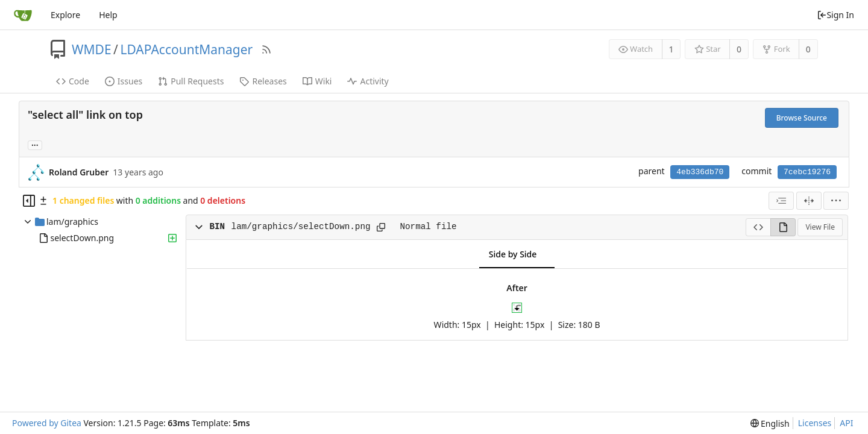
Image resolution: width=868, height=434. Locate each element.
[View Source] (758, 227)
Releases (263, 81)
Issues (124, 81)
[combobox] (781, 201)
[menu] (836, 201)
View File (820, 227)
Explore (65, 15)
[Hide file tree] (29, 201)
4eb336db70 (700, 172)
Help (108, 15)
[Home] (23, 15)
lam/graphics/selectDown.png (301, 227)
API (846, 423)
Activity (368, 81)
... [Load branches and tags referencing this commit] (35, 144)
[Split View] (809, 201)
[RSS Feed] (266, 49)
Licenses (815, 423)
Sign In (835, 15)
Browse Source (802, 118)
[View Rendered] (783, 227)
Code (73, 81)
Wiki (317, 81)
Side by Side (513, 254)
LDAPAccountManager (186, 49)
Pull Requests (191, 81)
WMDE (92, 49)
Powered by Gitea (47, 423)
